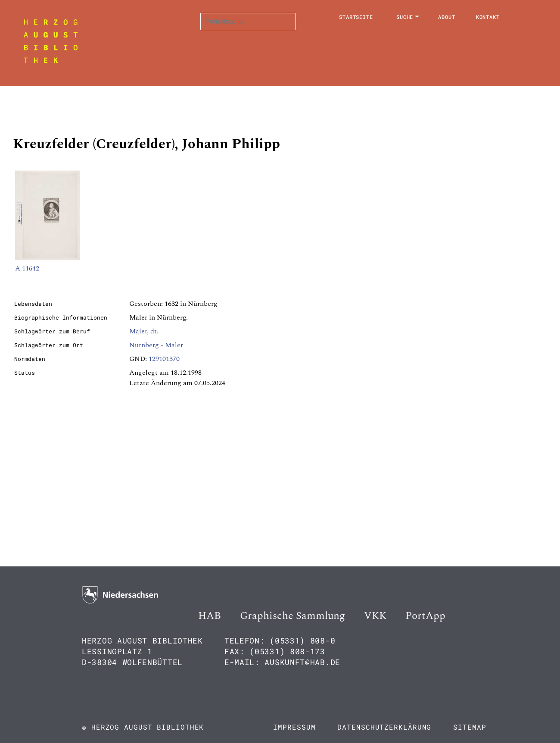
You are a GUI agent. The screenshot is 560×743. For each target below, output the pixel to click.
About (447, 17)
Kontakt (488, 17)
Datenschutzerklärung (384, 727)
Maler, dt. (144, 331)
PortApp (425, 616)
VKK (375, 616)
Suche (405, 17)
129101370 (164, 359)
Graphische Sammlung (292, 616)
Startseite (356, 17)
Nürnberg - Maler (156, 345)
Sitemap (470, 727)
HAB (210, 616)
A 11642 (27, 268)
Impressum (294, 727)
